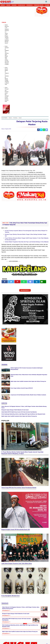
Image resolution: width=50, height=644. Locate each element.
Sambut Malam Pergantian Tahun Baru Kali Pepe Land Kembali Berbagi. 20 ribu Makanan (27, 242)
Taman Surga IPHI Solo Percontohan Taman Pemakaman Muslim (19, 488)
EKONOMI (14, 5)
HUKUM (8, 5)
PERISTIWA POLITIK (39, 5)
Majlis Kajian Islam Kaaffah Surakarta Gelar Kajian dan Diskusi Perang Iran (28, 381)
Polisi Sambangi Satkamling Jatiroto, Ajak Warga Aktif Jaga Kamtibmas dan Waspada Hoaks (23, 414)
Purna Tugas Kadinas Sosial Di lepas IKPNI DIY (22, 388)
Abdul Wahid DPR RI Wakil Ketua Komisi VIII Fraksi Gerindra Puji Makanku (19, 412)
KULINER (47, 5)
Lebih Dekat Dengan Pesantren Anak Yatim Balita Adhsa (17, 563)
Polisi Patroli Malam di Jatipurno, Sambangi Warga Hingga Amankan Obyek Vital (7, 76)
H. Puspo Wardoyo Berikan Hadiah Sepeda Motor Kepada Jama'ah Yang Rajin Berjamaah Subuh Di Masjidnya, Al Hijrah (22, 453)
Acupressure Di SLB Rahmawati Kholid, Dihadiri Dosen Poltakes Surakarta (28, 395)
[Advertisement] (25, 634)
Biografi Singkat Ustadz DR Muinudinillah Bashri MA (16, 529)
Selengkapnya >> (6, 610)
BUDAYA (3, 5)
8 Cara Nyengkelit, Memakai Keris (11, 596)
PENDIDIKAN (29, 5)
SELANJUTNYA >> (25, 290)
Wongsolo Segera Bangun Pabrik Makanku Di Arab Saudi (15, 410)
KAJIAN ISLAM (21, 5)
